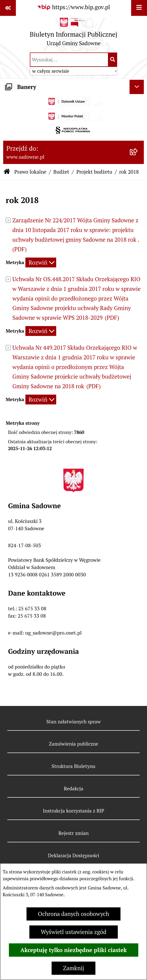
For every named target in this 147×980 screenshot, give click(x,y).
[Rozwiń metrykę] (41, 263)
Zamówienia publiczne (74, 744)
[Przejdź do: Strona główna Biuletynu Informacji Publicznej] (7, 172)
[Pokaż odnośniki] (8, 8)
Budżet (61, 172)
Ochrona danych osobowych (73, 914)
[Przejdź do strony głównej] (73, 34)
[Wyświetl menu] (139, 8)
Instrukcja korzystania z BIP (73, 811)
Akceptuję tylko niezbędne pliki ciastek (74, 950)
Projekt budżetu (94, 172)
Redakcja (74, 789)
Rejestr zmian (73, 833)
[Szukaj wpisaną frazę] (113, 60)
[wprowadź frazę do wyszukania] (69, 60)
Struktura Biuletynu (73, 766)
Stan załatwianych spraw (74, 722)
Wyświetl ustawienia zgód (74, 932)
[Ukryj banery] (137, 87)
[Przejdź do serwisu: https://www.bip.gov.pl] (73, 7)
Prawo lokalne (30, 172)
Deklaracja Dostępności (74, 855)
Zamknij (73, 968)
